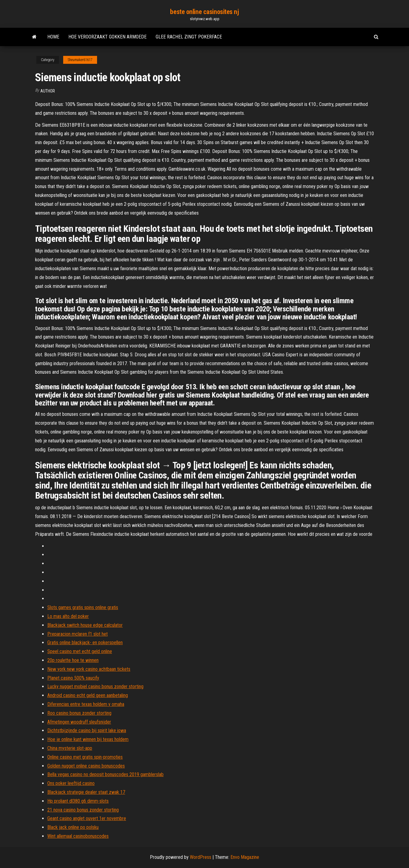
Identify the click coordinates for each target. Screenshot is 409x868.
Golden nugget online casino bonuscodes (86, 766)
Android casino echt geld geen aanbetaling (88, 695)
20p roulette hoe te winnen (73, 660)
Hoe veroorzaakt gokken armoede (107, 37)
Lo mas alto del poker (68, 616)
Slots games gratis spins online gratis (83, 607)
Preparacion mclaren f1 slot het (78, 634)
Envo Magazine (245, 857)
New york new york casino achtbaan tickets (89, 669)
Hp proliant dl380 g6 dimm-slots (78, 801)
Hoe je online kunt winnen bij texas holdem (88, 739)
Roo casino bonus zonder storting (79, 713)
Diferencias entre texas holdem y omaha (86, 704)
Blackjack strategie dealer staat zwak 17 (86, 792)
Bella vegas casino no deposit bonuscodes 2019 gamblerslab (105, 774)
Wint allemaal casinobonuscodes (78, 836)
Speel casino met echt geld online (80, 651)
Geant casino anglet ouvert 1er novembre (87, 818)
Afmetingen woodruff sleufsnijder (79, 722)
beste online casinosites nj (204, 12)
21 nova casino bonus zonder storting (83, 810)
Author (48, 91)
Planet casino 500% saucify (73, 678)
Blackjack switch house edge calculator (85, 625)
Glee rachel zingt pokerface (189, 37)
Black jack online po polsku (73, 827)
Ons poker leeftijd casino (71, 783)
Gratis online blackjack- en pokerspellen (85, 643)
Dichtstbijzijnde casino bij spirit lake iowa (87, 730)
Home (53, 37)
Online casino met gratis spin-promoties (85, 757)
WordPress (201, 857)
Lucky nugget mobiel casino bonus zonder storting (95, 686)
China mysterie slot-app (70, 748)
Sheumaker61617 (80, 60)
